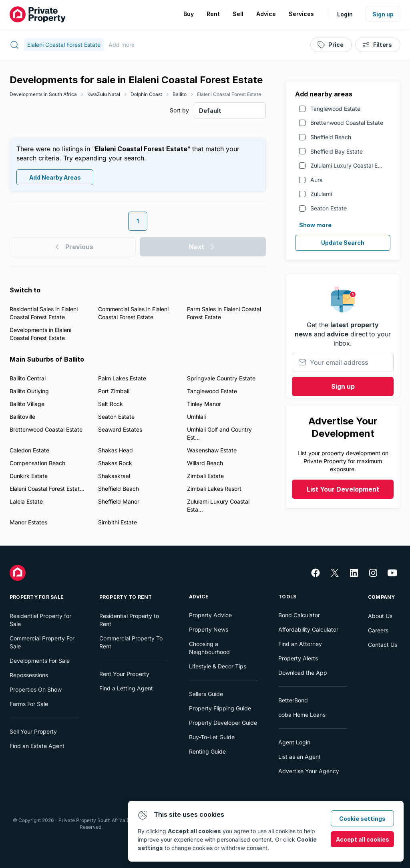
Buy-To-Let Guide (212, 737)
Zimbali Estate (205, 476)
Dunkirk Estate (29, 476)
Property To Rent (126, 597)
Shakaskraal (114, 476)
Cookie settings (362, 819)
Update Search (343, 243)
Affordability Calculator (308, 629)
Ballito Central (28, 378)
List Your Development (343, 489)
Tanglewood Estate (335, 109)
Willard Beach (205, 463)
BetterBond (293, 700)
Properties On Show (36, 689)
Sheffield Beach (331, 137)
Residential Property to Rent (129, 620)
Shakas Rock (115, 463)
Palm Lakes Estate (122, 378)
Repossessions (29, 675)
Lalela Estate (26, 501)
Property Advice (210, 615)
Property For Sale (37, 597)
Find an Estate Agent (37, 746)
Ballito (180, 94)
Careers (378, 630)
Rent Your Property (124, 674)
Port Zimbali (114, 391)
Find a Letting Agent (126, 688)
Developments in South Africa (43, 94)
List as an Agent (299, 757)
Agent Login (294, 742)
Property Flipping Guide (220, 708)
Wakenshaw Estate (212, 450)
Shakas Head (116, 450)
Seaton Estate (329, 208)
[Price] (331, 45)
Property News (209, 629)
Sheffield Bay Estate (337, 151)
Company (382, 597)
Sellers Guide (206, 694)
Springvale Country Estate (221, 378)
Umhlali (196, 417)
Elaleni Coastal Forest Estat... (47, 489)
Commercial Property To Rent (131, 642)
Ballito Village (27, 404)
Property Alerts (298, 658)
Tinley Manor (204, 404)
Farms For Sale (29, 704)
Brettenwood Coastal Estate (347, 123)
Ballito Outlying (29, 391)
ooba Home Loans (302, 715)
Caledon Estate (29, 450)
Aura (317, 180)
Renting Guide (207, 751)
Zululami (321, 194)
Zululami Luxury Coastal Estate (351, 165)
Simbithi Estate (118, 522)
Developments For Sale (40, 661)
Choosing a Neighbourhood (209, 648)
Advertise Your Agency (309, 771)
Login (345, 14)
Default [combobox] (210, 111)
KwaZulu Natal (104, 94)
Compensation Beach (37, 463)
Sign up (383, 14)
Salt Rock (111, 404)
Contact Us (383, 645)
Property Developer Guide (223, 723)
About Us (380, 616)
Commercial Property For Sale (42, 642)
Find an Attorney (300, 644)
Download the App (303, 673)
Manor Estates (28, 522)
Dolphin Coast (146, 94)
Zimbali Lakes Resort (214, 489)
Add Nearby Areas (55, 177)
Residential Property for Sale (40, 620)
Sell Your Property (33, 731)
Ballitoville (22, 417)
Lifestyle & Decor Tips (218, 666)
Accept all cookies (363, 839)
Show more (315, 225)
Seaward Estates (120, 429)
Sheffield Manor (119, 501)
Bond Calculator (299, 615)
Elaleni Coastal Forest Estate (229, 94)
